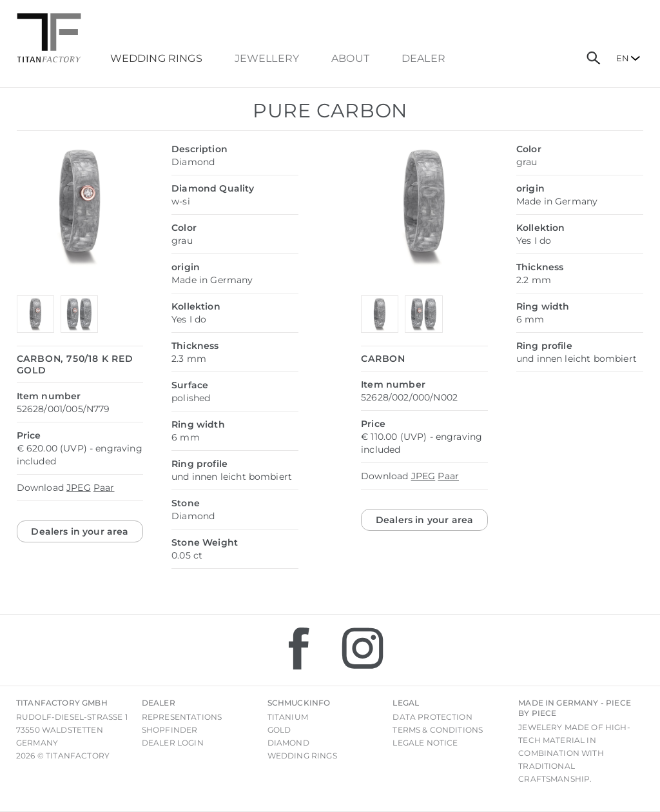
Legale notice (425, 743)
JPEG (79, 488)
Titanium (288, 717)
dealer (423, 59)
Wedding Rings (156, 59)
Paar (104, 488)
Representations (182, 717)
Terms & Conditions (438, 730)
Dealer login (173, 743)
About (350, 59)
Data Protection (432, 717)
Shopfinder (170, 730)
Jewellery (267, 59)
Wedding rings (302, 756)
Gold (279, 730)
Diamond (288, 743)
